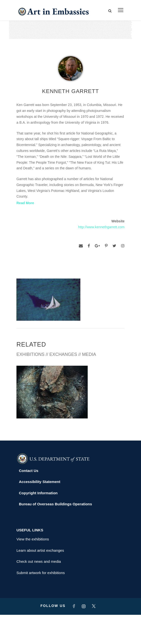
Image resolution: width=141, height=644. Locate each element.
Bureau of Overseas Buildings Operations (56, 533)
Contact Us (29, 500)
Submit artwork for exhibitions (41, 602)
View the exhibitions (33, 568)
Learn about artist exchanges (40, 580)
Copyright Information (38, 522)
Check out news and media (39, 591)
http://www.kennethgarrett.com (101, 227)
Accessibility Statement (40, 511)
